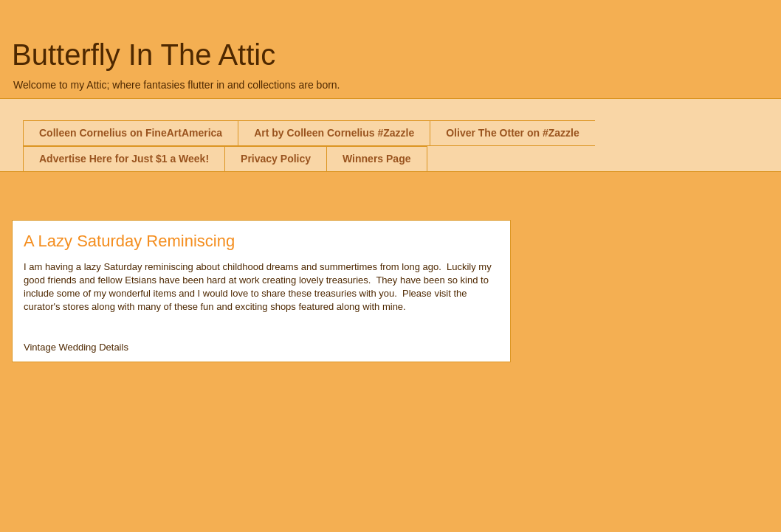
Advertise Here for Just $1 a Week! (124, 159)
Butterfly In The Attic (144, 55)
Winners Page (376, 159)
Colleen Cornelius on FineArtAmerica (131, 133)
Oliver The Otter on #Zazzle (513, 133)
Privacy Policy (276, 159)
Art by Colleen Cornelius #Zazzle (334, 133)
